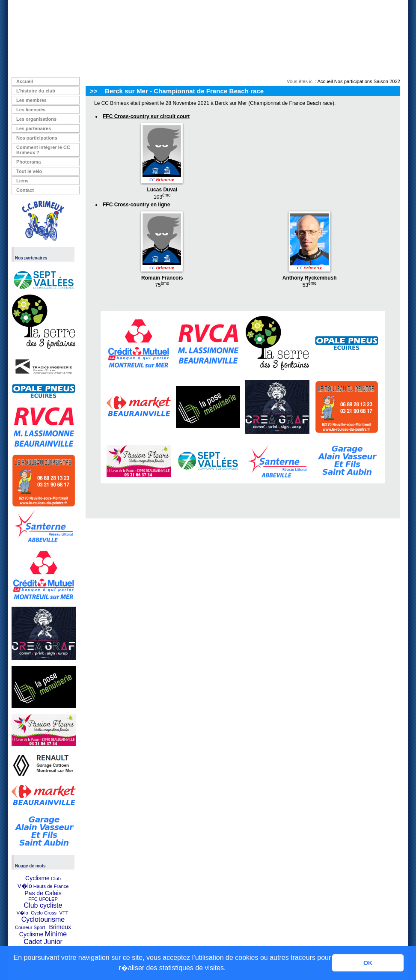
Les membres (31, 100)
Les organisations (36, 119)
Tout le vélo (29, 171)
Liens (22, 181)
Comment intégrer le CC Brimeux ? (43, 150)
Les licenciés (31, 110)
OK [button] (368, 963)
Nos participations (37, 138)
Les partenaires (34, 128)
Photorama (28, 162)
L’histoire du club (36, 91)
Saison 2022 (387, 81)
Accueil (25, 81)
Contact (25, 190)
